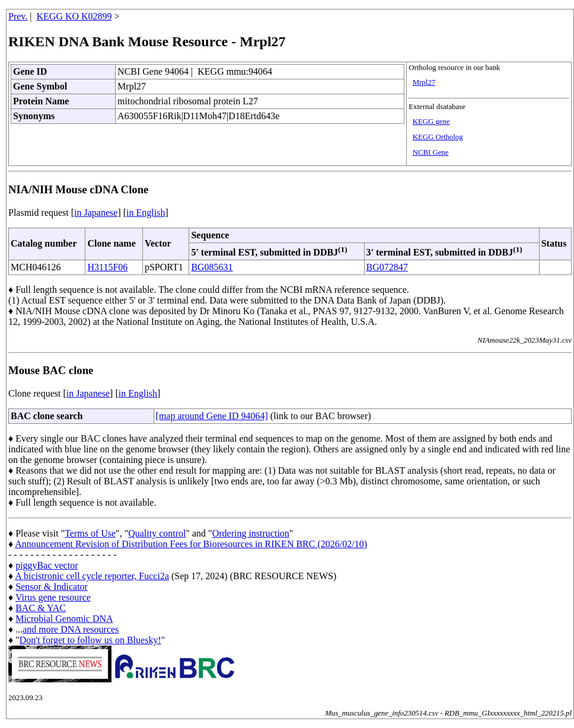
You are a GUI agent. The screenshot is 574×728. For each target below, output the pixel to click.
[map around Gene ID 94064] (212, 416)
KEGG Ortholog (438, 137)
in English (146, 213)
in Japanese (96, 213)
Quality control (157, 533)
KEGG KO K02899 (74, 16)
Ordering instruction (251, 533)
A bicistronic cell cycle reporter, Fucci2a (92, 576)
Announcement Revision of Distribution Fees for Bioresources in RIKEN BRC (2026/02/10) (191, 544)
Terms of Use (90, 533)
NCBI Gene (431, 152)
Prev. (18, 16)
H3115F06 (107, 267)
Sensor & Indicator (52, 587)
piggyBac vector (47, 565)
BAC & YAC (41, 608)
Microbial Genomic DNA (64, 619)
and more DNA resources (71, 629)
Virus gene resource (53, 597)
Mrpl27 (424, 82)
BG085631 (212, 267)
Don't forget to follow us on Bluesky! (90, 640)
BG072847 (387, 267)
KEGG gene (431, 122)
